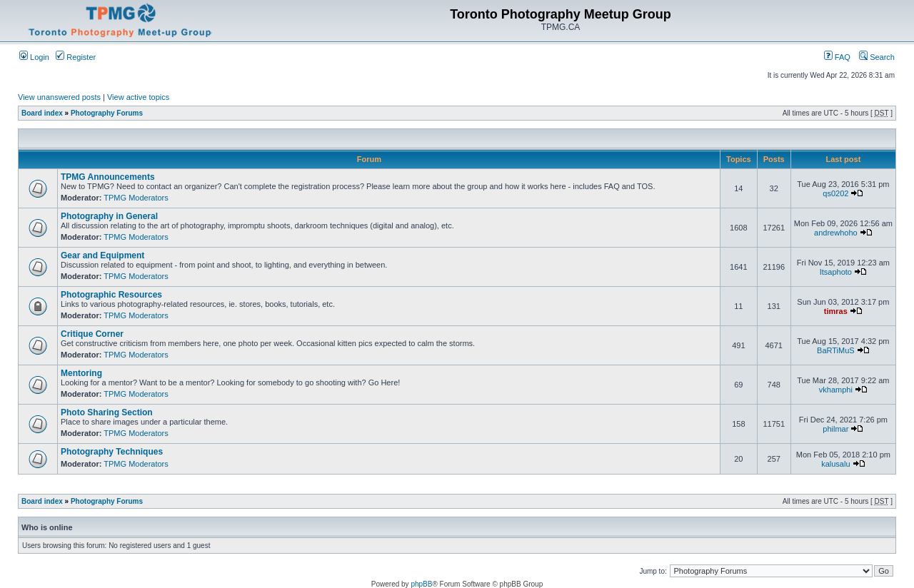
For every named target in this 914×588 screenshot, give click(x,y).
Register (76, 57)
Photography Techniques (112, 452)
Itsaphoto (836, 272)
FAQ (837, 57)
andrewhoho (836, 233)
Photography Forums (107, 113)
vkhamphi (836, 390)
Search (877, 57)
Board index (42, 113)
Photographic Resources (111, 295)
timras (836, 311)
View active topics (138, 97)
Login (34, 57)
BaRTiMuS (836, 350)
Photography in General (109, 216)
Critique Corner (92, 334)
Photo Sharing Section (107, 412)
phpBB (421, 584)
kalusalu (835, 464)
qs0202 (835, 193)
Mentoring (81, 373)
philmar (835, 429)
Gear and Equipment (102, 255)
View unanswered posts (59, 97)
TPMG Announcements (108, 177)
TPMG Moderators (136, 198)
